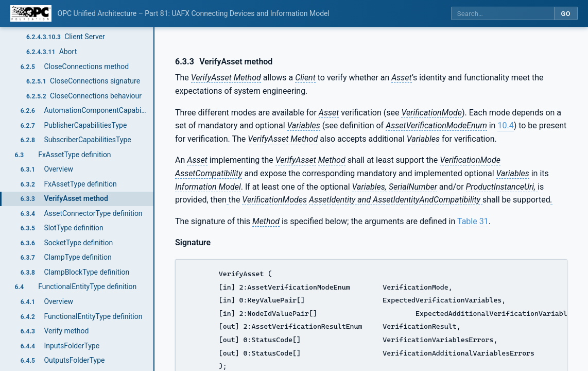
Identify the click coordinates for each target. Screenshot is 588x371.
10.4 (505, 125)
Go (566, 14)
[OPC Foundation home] (31, 13)
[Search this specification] (503, 14)
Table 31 (473, 221)
